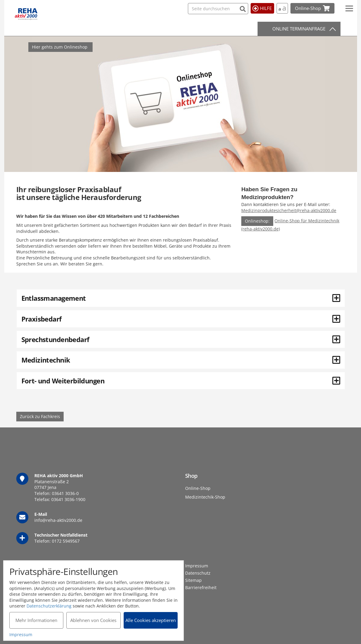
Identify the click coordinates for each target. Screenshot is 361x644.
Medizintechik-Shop (205, 497)
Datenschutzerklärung (49, 606)
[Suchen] (243, 8)
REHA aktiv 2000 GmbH (26, 14)
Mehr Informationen (36, 620)
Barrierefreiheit (201, 587)
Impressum (197, 566)
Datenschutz (198, 573)
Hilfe (266, 8)
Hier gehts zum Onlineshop (60, 47)
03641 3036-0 (65, 493)
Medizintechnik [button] (181, 360)
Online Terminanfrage (299, 29)
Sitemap (193, 580)
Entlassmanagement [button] (181, 298)
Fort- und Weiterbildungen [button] (181, 381)
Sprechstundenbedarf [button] (181, 339)
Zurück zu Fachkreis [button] (40, 416)
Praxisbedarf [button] (181, 319)
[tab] (181, 298)
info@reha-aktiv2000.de (58, 520)
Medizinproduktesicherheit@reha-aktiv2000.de (289, 210)
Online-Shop (198, 488)
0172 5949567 (66, 541)
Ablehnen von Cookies (93, 620)
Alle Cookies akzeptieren (151, 620)
